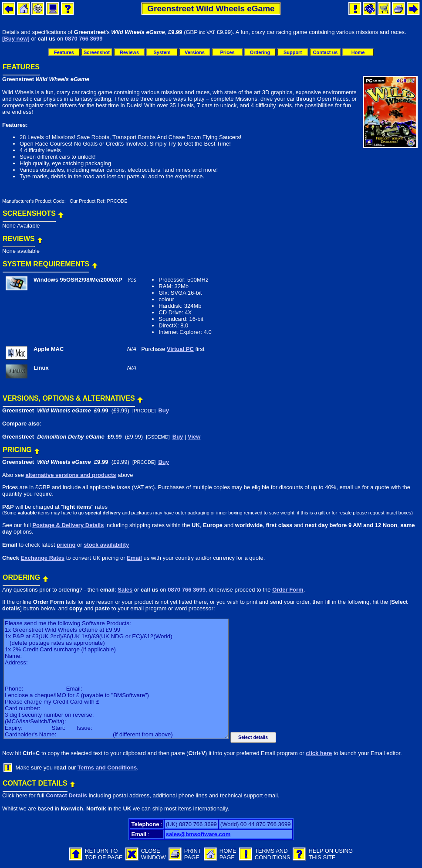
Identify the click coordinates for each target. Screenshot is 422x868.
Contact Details (66, 795)
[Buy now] (16, 39)
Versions (195, 52)
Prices (227, 52)
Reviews (129, 52)
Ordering (260, 52)
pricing (66, 545)
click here (319, 753)
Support (293, 52)
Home (358, 52)
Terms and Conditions (107, 768)
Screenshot (97, 52)
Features (64, 52)
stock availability (106, 545)
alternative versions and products (71, 475)
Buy (164, 410)
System (162, 52)
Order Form (288, 590)
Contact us (326, 52)
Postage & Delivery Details (68, 525)
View (194, 437)
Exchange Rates (43, 558)
